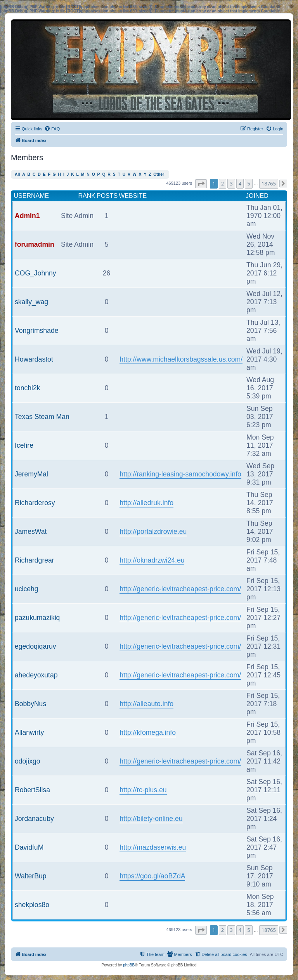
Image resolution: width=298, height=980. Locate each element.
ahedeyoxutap (36, 675)
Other (159, 174)
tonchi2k (28, 388)
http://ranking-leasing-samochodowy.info (180, 474)
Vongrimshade (36, 331)
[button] (201, 184)
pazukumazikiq (37, 618)
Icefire (24, 445)
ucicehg (27, 589)
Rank (87, 196)
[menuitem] (52, 129)
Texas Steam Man (42, 417)
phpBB (129, 965)
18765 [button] (269, 184)
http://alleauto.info (146, 704)
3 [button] (231, 184)
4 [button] (240, 184)
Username (32, 196)
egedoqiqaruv (36, 646)
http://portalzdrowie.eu (153, 532)
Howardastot (34, 359)
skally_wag (31, 302)
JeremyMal (31, 474)
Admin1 (27, 216)
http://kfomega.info (148, 732)
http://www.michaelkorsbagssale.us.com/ (181, 359)
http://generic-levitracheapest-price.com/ (180, 589)
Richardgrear (35, 560)
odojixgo (28, 761)
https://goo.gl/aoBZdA (152, 876)
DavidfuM (29, 847)
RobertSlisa (32, 790)
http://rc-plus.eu (143, 790)
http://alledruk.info (146, 503)
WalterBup (30, 876)
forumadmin (35, 244)
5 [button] (249, 184)
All (17, 174)
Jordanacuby (34, 819)
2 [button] (223, 184)
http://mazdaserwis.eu (153, 847)
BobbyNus (30, 704)
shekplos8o (32, 905)
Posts (107, 196)
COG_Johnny (36, 273)
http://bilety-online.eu (151, 819)
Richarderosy (35, 503)
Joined (257, 196)
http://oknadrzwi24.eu (152, 560)
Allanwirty (29, 732)
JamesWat (31, 532)
